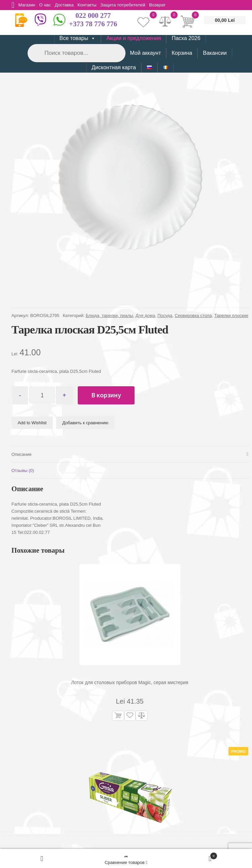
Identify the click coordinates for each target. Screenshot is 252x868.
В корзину (109, 395)
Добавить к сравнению (85, 423)
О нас (47, 5)
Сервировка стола (193, 315)
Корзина (182, 53)
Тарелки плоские (231, 315)
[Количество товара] (44, 395)
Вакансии (215, 53)
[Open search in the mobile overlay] (76, 53)
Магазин (28, 5)
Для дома (145, 315)
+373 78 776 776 (93, 24)
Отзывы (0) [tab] (23, 470)
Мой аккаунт (145, 53)
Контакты (91, 5)
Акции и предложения (134, 38)
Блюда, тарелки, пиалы (110, 315)
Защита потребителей (128, 5)
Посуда (165, 315)
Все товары (78, 38)
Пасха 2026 (186, 38)
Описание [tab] (22, 454)
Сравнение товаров (126, 862)
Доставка (68, 5)
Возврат (164, 5)
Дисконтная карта (114, 67)
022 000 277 (93, 15)
